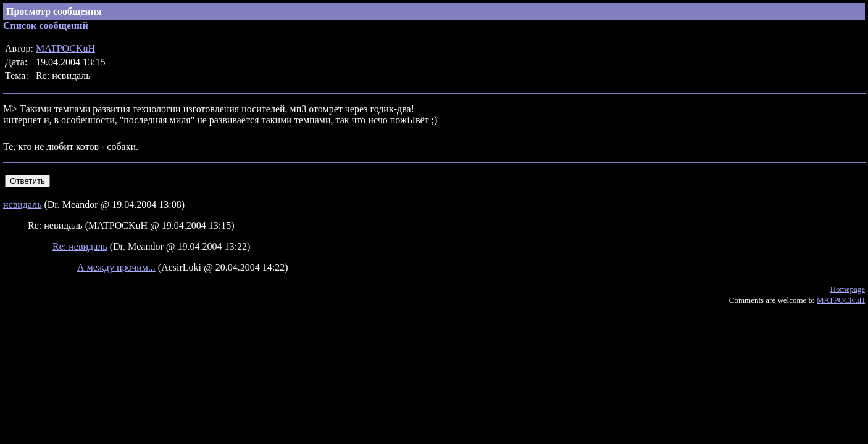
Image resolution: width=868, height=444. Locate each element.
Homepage (848, 289)
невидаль (22, 204)
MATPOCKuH (65, 48)
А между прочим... (116, 267)
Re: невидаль (80, 246)
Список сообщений (46, 26)
